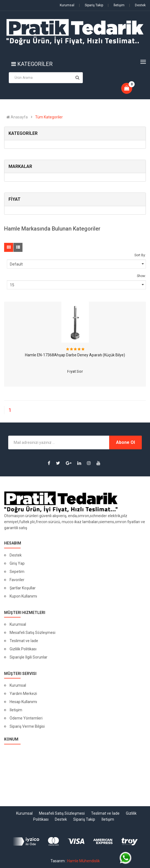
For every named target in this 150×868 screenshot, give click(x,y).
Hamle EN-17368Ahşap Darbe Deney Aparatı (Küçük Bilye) (75, 355)
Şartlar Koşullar (23, 588)
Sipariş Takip (91, 5)
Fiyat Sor (75, 371)
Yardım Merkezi (23, 694)
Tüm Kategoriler (49, 117)
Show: (141, 276)
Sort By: (140, 255)
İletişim (116, 5)
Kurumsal (67, 5)
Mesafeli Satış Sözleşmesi (32, 633)
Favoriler (17, 580)
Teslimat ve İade (24, 641)
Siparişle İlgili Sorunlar (29, 657)
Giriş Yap (17, 563)
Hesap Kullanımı (23, 702)
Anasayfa (17, 117)
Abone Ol (125, 442)
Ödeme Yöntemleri (26, 718)
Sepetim (17, 572)
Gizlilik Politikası (23, 649)
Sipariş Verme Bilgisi (27, 726)
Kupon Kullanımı (23, 596)
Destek (137, 5)
